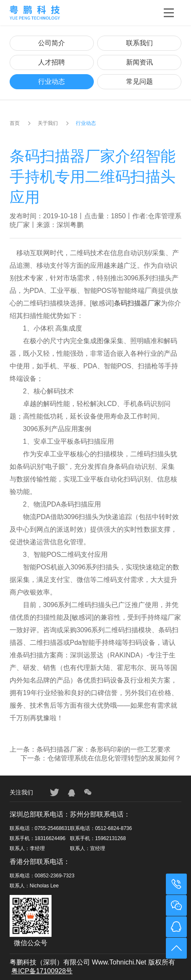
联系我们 (139, 43)
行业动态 (52, 81)
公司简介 (52, 43)
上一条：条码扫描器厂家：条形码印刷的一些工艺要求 (90, 749)
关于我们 (48, 123)
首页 (15, 123)
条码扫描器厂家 (137, 303)
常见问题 (139, 81)
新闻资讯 (139, 62)
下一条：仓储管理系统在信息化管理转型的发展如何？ (101, 758)
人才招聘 (52, 62)
